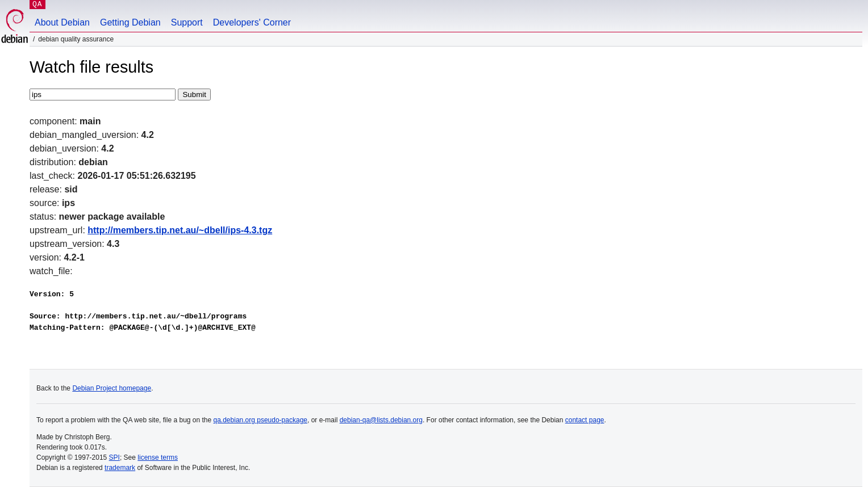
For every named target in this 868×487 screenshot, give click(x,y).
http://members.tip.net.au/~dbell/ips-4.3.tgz (180, 230)
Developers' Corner (252, 22)
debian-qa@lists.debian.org (381, 420)
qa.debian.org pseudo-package (260, 420)
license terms (158, 457)
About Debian (62, 22)
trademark (120, 468)
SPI (114, 457)
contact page (585, 420)
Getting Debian (130, 22)
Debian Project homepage (112, 388)
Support (187, 22)
